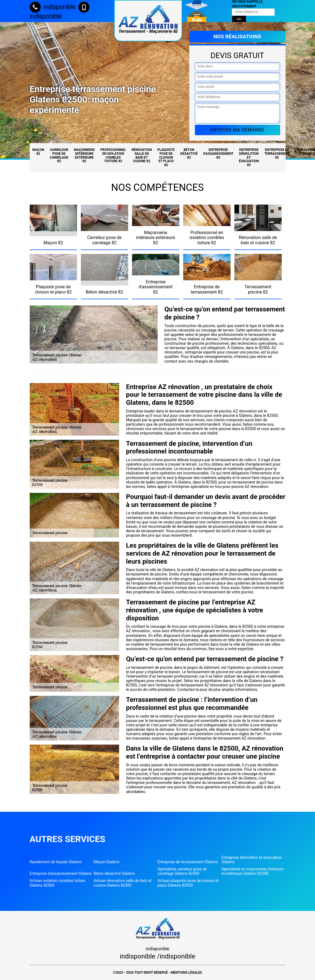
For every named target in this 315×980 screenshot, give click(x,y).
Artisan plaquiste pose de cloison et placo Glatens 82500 (188, 883)
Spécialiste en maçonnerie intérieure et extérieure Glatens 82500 (253, 871)
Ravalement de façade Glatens (56, 862)
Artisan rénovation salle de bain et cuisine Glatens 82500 (123, 883)
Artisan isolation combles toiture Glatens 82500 (57, 883)
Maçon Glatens (106, 862)
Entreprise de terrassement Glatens (188, 862)
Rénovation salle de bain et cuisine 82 (142, 155)
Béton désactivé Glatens (114, 873)
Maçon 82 (38, 152)
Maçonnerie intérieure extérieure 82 (84, 155)
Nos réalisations (237, 36)
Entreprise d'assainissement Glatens (61, 873)
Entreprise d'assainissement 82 (218, 154)
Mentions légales (187, 973)
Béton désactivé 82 (189, 154)
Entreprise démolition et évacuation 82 (249, 157)
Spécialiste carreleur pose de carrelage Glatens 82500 (182, 871)
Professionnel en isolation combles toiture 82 (113, 155)
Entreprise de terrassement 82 (277, 154)
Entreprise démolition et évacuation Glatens (252, 860)
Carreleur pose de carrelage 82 (59, 155)
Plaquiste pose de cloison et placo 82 (166, 157)
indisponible (53, 7)
